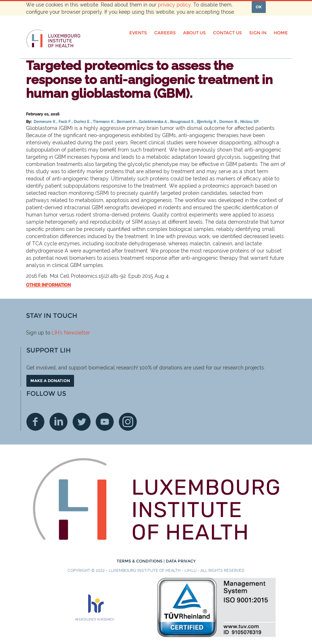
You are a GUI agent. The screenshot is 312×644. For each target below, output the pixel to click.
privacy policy (174, 5)
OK (259, 7)
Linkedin (58, 422)
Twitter (82, 422)
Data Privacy (181, 561)
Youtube (105, 422)
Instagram (128, 422)
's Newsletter (75, 333)
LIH (55, 333)
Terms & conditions (140, 561)
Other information (48, 285)
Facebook (35, 422)
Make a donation (50, 381)
